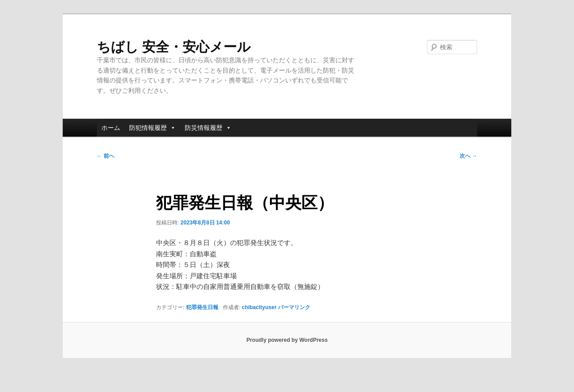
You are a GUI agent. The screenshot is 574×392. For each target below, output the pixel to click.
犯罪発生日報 (202, 307)
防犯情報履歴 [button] (152, 128)
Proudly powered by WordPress (287, 340)
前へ (106, 156)
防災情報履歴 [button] (208, 128)
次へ (468, 156)
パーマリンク (294, 307)
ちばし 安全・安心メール (174, 47)
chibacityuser (259, 307)
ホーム (111, 128)
